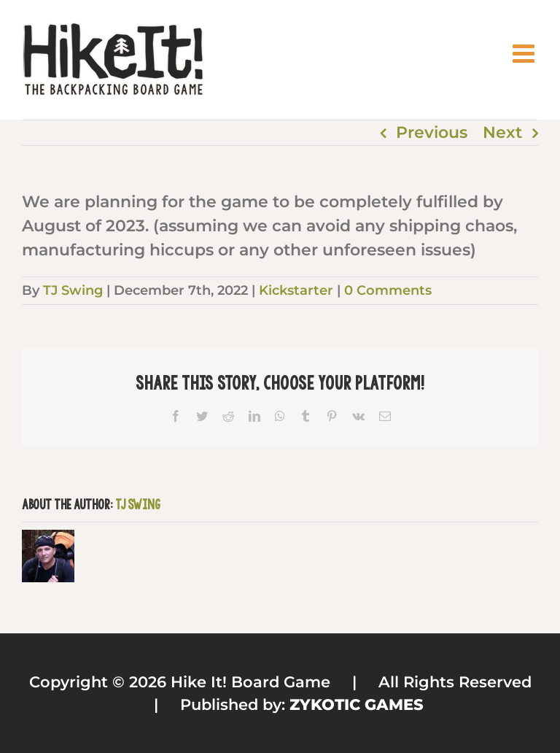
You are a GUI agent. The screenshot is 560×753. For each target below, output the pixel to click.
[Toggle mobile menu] (525, 53)
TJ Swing (73, 290)
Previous (432, 132)
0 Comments (388, 290)
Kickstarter (296, 290)
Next (502, 132)
